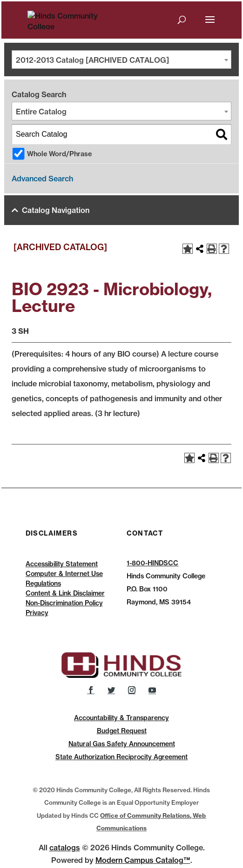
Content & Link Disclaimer (65, 593)
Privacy (37, 613)
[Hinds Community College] (74, 19)
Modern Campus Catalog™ (143, 860)
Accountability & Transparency (121, 718)
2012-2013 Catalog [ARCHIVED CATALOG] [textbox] (92, 60)
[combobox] (121, 60)
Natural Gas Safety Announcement (122, 744)
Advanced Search (42, 179)
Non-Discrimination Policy (64, 603)
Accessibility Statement (62, 564)
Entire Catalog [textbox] (41, 112)
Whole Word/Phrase (59, 154)
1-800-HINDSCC (152, 563)
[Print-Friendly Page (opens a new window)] (212, 249)
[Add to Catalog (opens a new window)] (188, 249)
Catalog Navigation (56, 210)
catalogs (65, 848)
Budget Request (122, 731)
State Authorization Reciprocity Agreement (121, 757)
